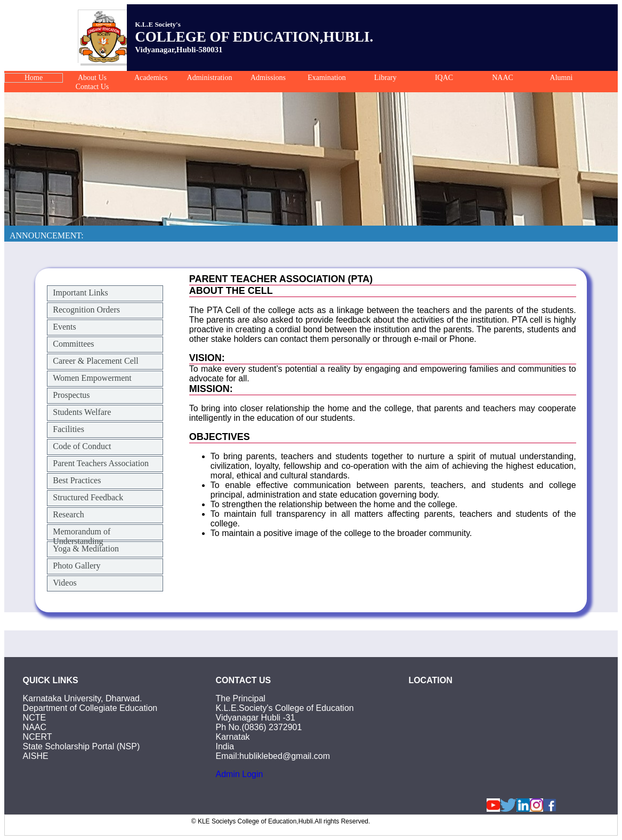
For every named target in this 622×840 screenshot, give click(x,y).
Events (64, 327)
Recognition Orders (86, 310)
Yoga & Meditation (86, 549)
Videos (64, 583)
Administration (210, 78)
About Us (92, 78)
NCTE (35, 718)
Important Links (80, 293)
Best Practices (77, 480)
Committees (73, 344)
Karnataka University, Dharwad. (83, 698)
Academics (151, 78)
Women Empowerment (92, 378)
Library (385, 78)
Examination (327, 78)
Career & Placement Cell (95, 361)
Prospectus (71, 395)
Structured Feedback (88, 497)
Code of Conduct (82, 446)
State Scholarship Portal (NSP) (82, 746)
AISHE (36, 756)
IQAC (444, 78)
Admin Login (240, 774)
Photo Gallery (76, 566)
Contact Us (92, 87)
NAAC (503, 78)
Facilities (68, 429)
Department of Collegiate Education (90, 708)
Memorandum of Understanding (82, 536)
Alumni (562, 78)
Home (34, 78)
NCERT (38, 737)
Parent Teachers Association (101, 463)
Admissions (268, 78)
